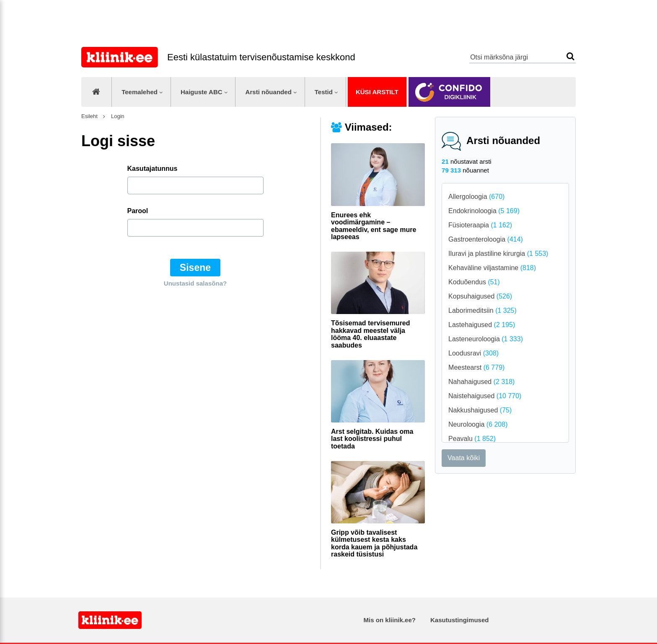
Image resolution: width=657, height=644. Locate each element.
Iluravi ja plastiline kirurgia (498, 254)
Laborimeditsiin (482, 310)
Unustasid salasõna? (195, 283)
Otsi (570, 56)
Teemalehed (140, 92)
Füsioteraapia (480, 225)
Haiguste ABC (202, 92)
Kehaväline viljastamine (492, 268)
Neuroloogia (478, 424)
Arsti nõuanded (269, 92)
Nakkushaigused (480, 410)
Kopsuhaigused (480, 296)
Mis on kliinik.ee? (390, 620)
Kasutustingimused (459, 620)
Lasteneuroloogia (486, 339)
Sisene (195, 268)
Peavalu (472, 439)
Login (117, 116)
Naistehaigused (485, 396)
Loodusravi (473, 353)
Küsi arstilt (377, 92)
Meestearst (476, 367)
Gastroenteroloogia (486, 239)
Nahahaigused (481, 382)
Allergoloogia (476, 197)
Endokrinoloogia (484, 211)
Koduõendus (474, 282)
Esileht (89, 116)
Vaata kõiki (464, 458)
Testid (324, 92)
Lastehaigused (482, 325)
